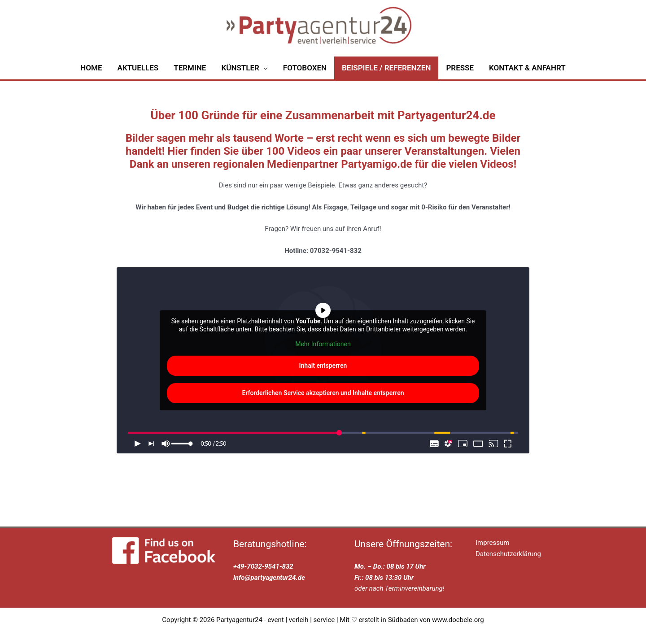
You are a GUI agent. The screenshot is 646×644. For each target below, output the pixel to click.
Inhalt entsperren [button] (323, 374)
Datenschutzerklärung (508, 562)
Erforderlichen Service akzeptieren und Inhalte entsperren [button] (323, 401)
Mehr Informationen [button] (323, 352)
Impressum (492, 552)
